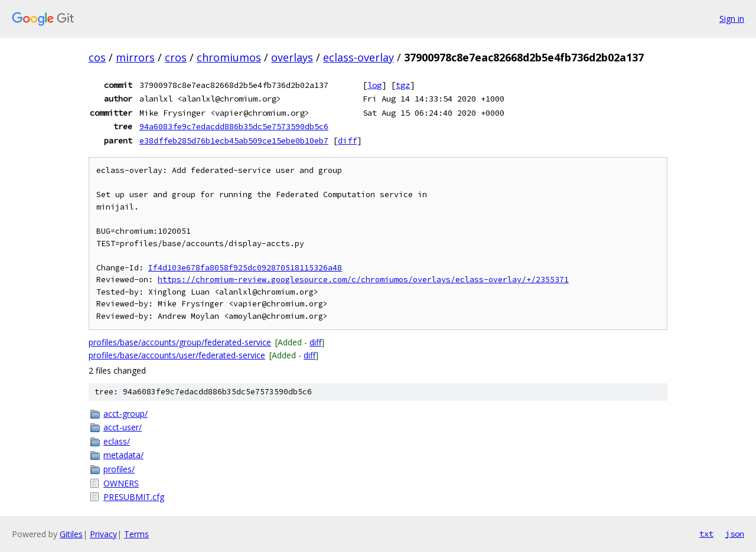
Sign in (732, 19)
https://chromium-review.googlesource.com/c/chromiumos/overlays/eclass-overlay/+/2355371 (363, 280)
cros (176, 57)
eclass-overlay (359, 57)
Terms (136, 534)
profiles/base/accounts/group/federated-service (180, 342)
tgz (403, 85)
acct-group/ (126, 414)
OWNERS (121, 483)
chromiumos (229, 57)
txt (706, 534)
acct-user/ (123, 427)
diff (347, 141)
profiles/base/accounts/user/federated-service (177, 355)
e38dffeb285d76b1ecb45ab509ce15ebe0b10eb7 (234, 141)
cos (97, 57)
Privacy (103, 534)
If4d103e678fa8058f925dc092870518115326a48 (245, 268)
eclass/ (117, 441)
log (374, 85)
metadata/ (123, 455)
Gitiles (71, 534)
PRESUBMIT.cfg (134, 497)
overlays (292, 57)
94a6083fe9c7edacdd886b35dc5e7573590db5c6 (234, 126)
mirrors (135, 57)
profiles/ (119, 469)
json (735, 534)
